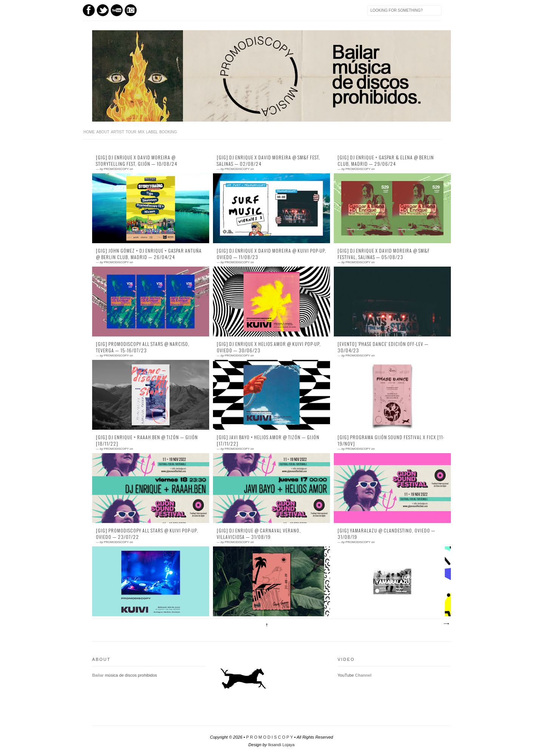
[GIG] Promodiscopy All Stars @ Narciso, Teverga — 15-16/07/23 (143, 347)
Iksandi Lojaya (281, 745)
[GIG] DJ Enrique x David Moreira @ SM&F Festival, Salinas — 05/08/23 (384, 254)
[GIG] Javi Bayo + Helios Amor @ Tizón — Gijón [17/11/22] (268, 440)
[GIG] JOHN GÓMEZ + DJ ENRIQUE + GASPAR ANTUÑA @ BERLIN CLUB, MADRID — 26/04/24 (149, 254)
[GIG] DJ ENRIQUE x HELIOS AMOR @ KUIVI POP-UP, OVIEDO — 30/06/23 (269, 347)
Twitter (103, 10)
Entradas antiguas (446, 624)
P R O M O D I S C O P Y (270, 737)
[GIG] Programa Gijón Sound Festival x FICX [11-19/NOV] (391, 440)
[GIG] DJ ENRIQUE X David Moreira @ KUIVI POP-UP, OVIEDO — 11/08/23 (271, 254)
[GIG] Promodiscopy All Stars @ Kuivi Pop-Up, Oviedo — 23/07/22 (147, 534)
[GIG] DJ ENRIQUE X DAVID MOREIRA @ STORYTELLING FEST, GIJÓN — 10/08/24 (137, 161)
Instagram (131, 10)
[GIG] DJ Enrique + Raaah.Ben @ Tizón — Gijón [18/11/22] (147, 440)
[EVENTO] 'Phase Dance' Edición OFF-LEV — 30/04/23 (383, 347)
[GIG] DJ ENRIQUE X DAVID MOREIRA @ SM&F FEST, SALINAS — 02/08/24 (268, 161)
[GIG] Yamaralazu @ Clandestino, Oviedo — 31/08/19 (386, 534)
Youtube (117, 10)
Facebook (89, 10)
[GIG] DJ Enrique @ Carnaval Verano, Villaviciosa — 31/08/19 (259, 534)
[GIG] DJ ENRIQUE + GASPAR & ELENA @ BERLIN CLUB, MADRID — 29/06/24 (386, 161)
